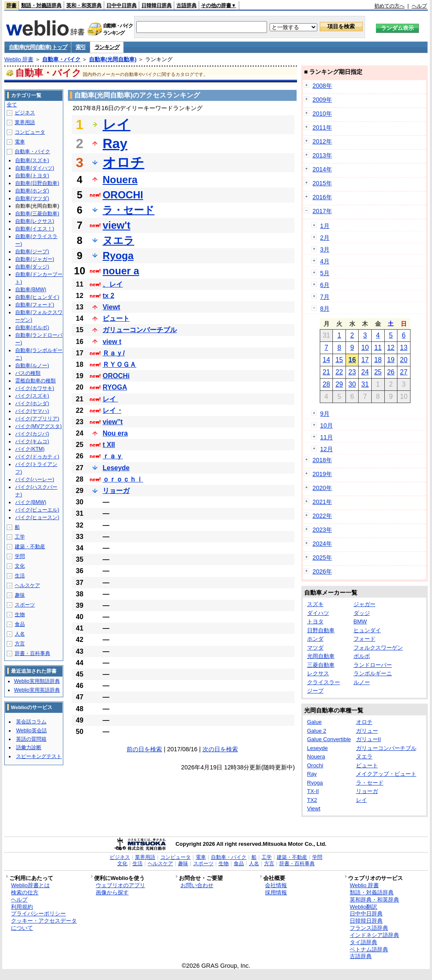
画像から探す (112, 892)
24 (365, 372)
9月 (325, 414)
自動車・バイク (61, 59)
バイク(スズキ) (32, 396)
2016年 (322, 197)
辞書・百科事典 (32, 653)
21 (327, 372)
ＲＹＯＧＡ (119, 364)
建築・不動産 (30, 547)
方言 (20, 644)
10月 (327, 425)
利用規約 (22, 907)
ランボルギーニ (373, 673)
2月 (325, 238)
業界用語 (25, 122)
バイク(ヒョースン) (37, 517)
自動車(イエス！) (35, 229)
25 (378, 372)
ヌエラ (118, 240)
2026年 (322, 571)
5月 (325, 273)
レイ (116, 125)
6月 (325, 285)
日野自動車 (321, 630)
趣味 (20, 595)
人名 (20, 634)
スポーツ (25, 605)
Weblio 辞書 (19, 59)
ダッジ (362, 613)
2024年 (322, 544)
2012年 (322, 141)
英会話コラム (31, 722)
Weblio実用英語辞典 (37, 690)
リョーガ (116, 491)
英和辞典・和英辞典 (374, 900)
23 (352, 372)
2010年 (322, 114)
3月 (325, 249)
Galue (315, 722)
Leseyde (116, 468)
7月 (325, 297)
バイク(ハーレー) (35, 479)
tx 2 (108, 296)
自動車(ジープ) (32, 252)
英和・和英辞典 (84, 5)
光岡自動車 (321, 656)
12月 (327, 449)
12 (391, 348)
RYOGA (115, 387)
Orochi (315, 765)
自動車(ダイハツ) (35, 168)
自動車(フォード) (35, 305)
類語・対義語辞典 (41, 5)
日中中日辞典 (121, 5)
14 (327, 360)
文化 (20, 566)
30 (352, 384)
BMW (360, 621)
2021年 (322, 502)
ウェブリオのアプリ (120, 885)
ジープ (315, 691)
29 (339, 384)
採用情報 (276, 892)
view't (116, 225)
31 (365, 384)
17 (365, 360)
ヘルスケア (27, 585)
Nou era (115, 433)
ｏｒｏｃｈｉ (123, 479)
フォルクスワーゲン (378, 648)
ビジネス (25, 113)
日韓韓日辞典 (157, 5)
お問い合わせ (197, 885)
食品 (20, 624)
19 (391, 360)
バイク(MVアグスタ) (38, 426)
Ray (115, 143)
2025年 (322, 558)
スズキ (315, 604)
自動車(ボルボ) (32, 328)
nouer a (121, 271)
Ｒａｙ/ (113, 353)
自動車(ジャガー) (35, 259)
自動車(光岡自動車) (113, 59)
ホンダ (315, 639)
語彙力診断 (29, 747)
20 (404, 360)
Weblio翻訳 (363, 907)
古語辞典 (186, 5)
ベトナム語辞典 (369, 949)
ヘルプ (419, 6)
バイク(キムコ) (32, 441)
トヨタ (315, 621)
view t (112, 342)
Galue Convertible (329, 739)
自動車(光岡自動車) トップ (38, 47)
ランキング (107, 47)
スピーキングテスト (39, 756)
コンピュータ (30, 132)
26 (391, 372)
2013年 (322, 155)
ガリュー (367, 731)
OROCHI (123, 195)
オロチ (123, 162)
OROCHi (116, 376)
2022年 (322, 516)
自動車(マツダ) (32, 198)
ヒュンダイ (367, 630)
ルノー (362, 682)
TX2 (312, 800)
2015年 (322, 183)
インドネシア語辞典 (374, 935)
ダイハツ (318, 613)
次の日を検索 (220, 749)
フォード (364, 639)
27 (404, 372)
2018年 (322, 460)
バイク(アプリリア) (37, 419)
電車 (20, 142)
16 (352, 360)
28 (327, 384)
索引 (80, 47)
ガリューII (369, 739)
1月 (325, 226)
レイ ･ (112, 410)
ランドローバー (373, 665)
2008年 (322, 86)
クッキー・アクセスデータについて (44, 924)
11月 (327, 437)
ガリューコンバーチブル (140, 330)
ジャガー (364, 604)
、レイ (113, 284)
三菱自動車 (321, 665)
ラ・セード (128, 210)
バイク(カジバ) (32, 434)
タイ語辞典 (363, 942)
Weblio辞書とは (30, 885)
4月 (325, 261)
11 (378, 348)
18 (378, 360)
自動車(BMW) (31, 290)
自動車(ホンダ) (32, 191)
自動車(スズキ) (32, 160)
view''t (113, 422)
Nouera (120, 180)
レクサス (318, 673)
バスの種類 (28, 373)
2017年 (322, 211)
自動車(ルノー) (32, 365)
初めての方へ (389, 6)
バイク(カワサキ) (35, 388)
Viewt (111, 307)
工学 (20, 537)
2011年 (322, 127)
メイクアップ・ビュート (386, 774)
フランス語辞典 (369, 928)
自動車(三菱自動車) (37, 214)
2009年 (322, 100)
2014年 (322, 169)
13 (404, 348)
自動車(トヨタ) (32, 176)
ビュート (116, 318)
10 (365, 348)
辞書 (11, 5)
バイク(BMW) (31, 502)
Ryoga (118, 256)
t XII (109, 445)
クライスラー (324, 682)
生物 (20, 615)
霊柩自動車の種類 (35, 381)
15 (339, 360)
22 (339, 372)
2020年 (322, 488)
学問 (20, 556)
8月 (325, 309)
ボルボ (362, 656)
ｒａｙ (113, 456)
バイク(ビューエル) (37, 510)
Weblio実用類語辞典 (37, 681)
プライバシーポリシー (38, 914)
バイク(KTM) (30, 449)
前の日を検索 (144, 749)
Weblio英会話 (31, 731)
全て (12, 105)
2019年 (322, 474)
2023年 (322, 530)
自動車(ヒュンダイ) (37, 297)
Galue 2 (317, 731)
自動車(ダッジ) (32, 267)
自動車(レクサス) (35, 221)
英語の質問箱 (31, 739)
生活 (20, 576)
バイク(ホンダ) (32, 403)
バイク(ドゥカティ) (37, 457)
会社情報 (276, 885)
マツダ (315, 648)
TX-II (313, 791)
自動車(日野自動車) (37, 183)
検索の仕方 (25, 892)
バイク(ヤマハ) (32, 411)
